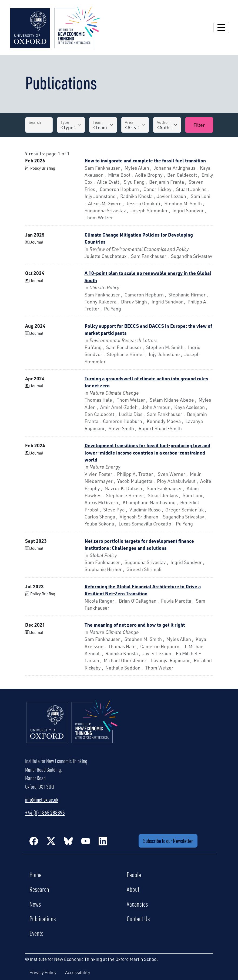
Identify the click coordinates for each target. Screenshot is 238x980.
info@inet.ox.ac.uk (42, 800)
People (134, 875)
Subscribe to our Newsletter (168, 841)
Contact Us (138, 918)
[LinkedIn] (103, 841)
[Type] (71, 125)
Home (35, 875)
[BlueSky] (68, 841)
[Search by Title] (39, 125)
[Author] (167, 125)
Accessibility (78, 972)
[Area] (135, 125)
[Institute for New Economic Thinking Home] (72, 728)
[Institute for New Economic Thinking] (55, 27)
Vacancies (137, 904)
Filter (199, 125)
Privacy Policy (43, 972)
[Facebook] (34, 841)
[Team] (103, 125)
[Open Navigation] (221, 28)
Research (39, 889)
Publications (43, 918)
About (133, 889)
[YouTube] (86, 841)
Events (36, 933)
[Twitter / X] (51, 841)
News (35, 904)
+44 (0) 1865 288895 (45, 812)
